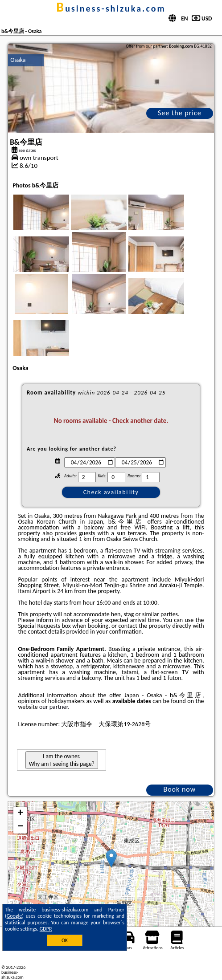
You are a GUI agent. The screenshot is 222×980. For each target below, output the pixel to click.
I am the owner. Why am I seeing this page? (62, 760)
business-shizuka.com (111, 8)
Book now (179, 789)
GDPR (46, 929)
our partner (53, 707)
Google (14, 916)
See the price (180, 113)
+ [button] (20, 813)
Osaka (18, 60)
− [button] (20, 827)
